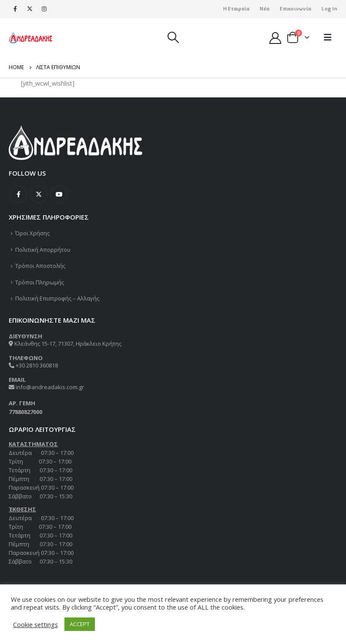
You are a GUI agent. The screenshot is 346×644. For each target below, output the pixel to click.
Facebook (18, 194)
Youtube (59, 194)
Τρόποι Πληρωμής (40, 282)
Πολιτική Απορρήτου (43, 250)
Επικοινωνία (296, 8)
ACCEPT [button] (80, 624)
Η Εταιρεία (237, 8)
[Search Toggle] (173, 37)
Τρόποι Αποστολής (40, 266)
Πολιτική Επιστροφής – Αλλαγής (57, 298)
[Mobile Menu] (328, 37)
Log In (329, 8)
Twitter (39, 194)
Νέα (265, 8)
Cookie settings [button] (35, 624)
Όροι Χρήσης (32, 233)
